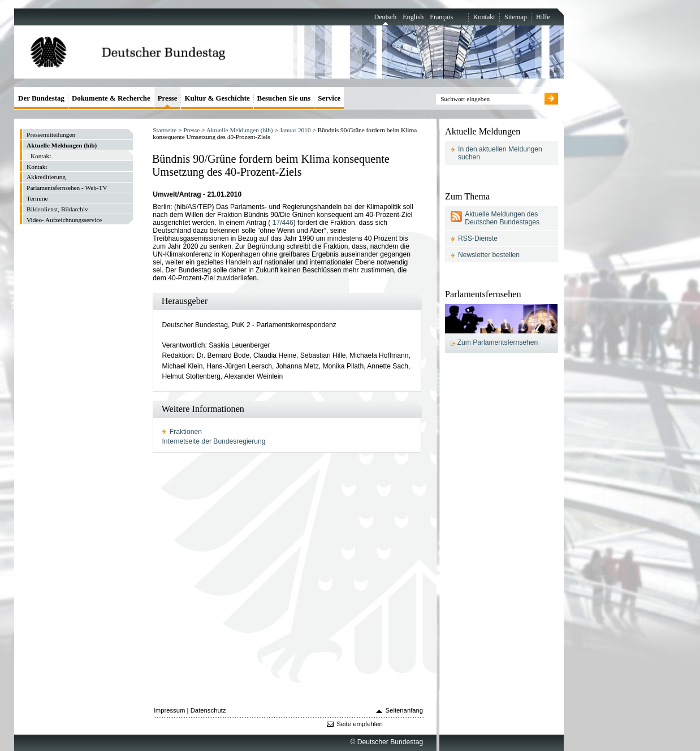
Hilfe (543, 17)
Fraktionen (186, 432)
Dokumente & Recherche (111, 98)
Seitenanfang (405, 710)
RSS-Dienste (478, 238)
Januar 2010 (295, 130)
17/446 (283, 223)
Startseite (165, 130)
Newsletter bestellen (489, 255)
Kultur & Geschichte (217, 98)
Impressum (170, 710)
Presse (191, 130)
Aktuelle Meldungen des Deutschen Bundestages (502, 218)
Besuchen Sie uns (284, 98)
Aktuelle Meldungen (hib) (240, 130)
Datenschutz (208, 710)
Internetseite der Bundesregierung (213, 441)
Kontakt (484, 17)
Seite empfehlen (360, 724)
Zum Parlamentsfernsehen (498, 342)
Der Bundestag (41, 98)
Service (329, 98)
